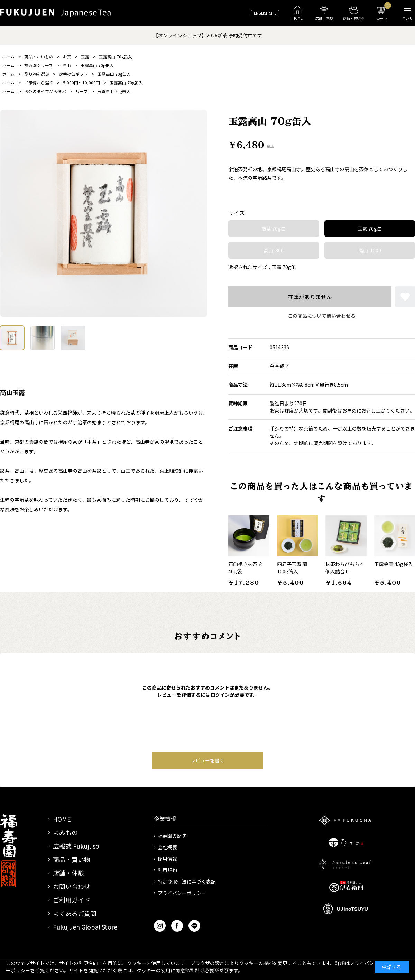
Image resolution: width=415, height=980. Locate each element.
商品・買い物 (72, 859)
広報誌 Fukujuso (76, 846)
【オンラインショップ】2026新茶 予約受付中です (208, 35)
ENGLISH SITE (265, 13)
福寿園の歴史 (172, 836)
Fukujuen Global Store (85, 927)
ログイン (220, 695)
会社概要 (167, 847)
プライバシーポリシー (182, 893)
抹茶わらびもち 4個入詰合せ (344, 568)
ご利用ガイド (72, 900)
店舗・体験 (68, 873)
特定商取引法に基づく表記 (187, 881)
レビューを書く (207, 760)
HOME (62, 819)
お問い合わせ (72, 886)
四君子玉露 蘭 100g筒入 (292, 568)
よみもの (65, 832)
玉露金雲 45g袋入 (394, 564)
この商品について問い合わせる (322, 316)
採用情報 (167, 859)
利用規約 (167, 870)
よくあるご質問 (75, 913)
